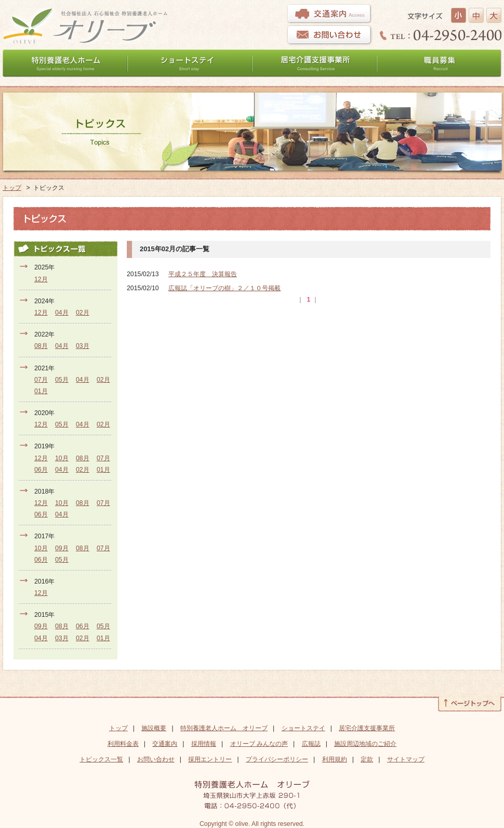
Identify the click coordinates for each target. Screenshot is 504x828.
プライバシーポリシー (277, 759)
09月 (62, 548)
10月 (62, 458)
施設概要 (154, 728)
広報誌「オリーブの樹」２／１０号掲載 (224, 288)
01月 (41, 391)
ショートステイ (303, 728)
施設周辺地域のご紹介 (365, 744)
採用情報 (204, 744)
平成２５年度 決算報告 (203, 274)
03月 (83, 346)
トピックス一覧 (101, 759)
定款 (367, 759)
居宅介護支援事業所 (367, 728)
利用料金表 (123, 744)
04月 (62, 313)
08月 (41, 346)
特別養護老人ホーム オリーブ (224, 728)
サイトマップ (406, 759)
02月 (83, 313)
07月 (41, 380)
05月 (62, 380)
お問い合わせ (156, 759)
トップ (12, 188)
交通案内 (165, 744)
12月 (41, 279)
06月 (41, 470)
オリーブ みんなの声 (259, 744)
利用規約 (335, 759)
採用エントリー (210, 759)
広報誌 (311, 744)
